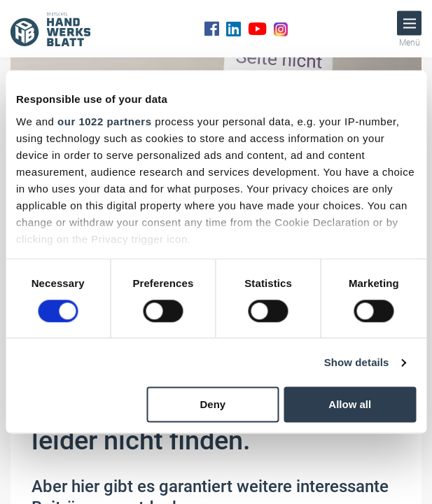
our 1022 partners (104, 121)
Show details (357, 362)
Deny (213, 405)
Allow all (350, 405)
